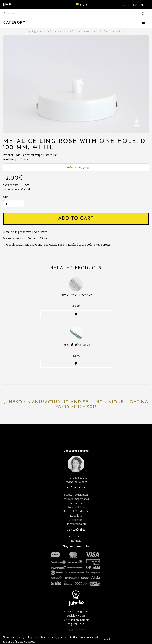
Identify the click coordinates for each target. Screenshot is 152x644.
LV (135, 5)
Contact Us (76, 537)
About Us (76, 503)
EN (141, 5)
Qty (5, 197)
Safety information (76, 495)
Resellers (76, 516)
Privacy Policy (76, 507)
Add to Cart (76, 219)
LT (130, 5)
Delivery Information (76, 499)
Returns (76, 541)
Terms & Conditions (76, 511)
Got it (107, 640)
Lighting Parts (34, 32)
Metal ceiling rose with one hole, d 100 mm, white (94, 32)
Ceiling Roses (54, 32)
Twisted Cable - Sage (76, 345)
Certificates (76, 520)
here (36, 637)
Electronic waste (76, 524)
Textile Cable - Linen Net (76, 295)
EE (124, 5)
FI (146, 5)
